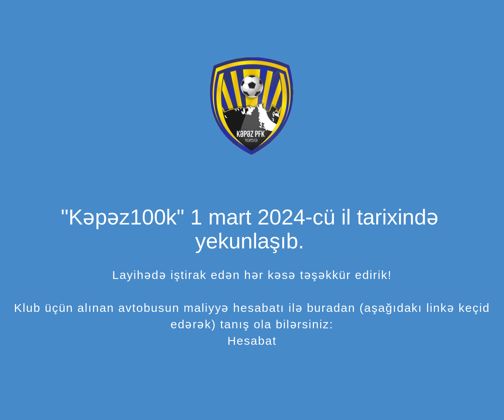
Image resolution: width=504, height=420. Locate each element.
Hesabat (252, 341)
